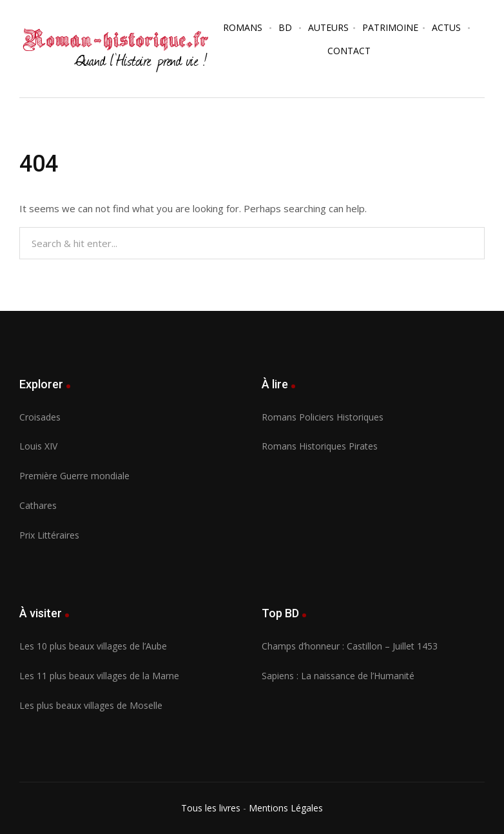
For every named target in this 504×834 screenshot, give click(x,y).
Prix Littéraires (49, 535)
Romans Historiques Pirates (320, 446)
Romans (243, 27)
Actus (446, 27)
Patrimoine (390, 27)
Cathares (38, 505)
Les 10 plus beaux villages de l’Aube (93, 646)
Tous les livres (211, 808)
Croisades (40, 417)
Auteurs (328, 27)
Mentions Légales (286, 808)
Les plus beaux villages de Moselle (91, 705)
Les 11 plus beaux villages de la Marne (99, 676)
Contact (349, 51)
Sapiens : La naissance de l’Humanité (338, 676)
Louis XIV (38, 446)
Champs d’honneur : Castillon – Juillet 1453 (350, 646)
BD (285, 27)
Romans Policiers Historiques (323, 417)
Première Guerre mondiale (74, 476)
